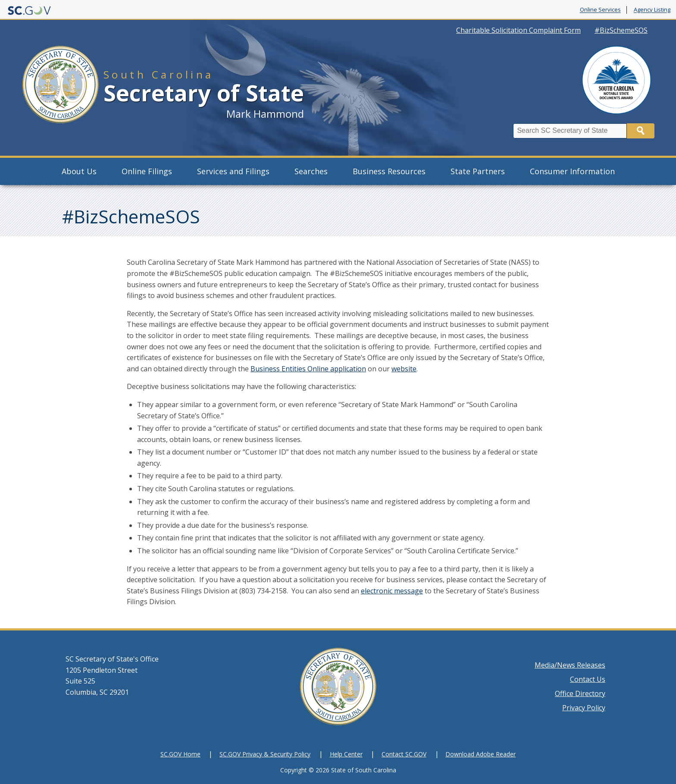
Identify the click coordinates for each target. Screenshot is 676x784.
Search (641, 131)
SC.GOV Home (180, 754)
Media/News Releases (570, 665)
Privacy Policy (584, 708)
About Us (79, 171)
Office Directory (580, 693)
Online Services (600, 10)
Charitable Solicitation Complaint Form (518, 30)
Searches (311, 171)
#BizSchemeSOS (621, 30)
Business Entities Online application (308, 369)
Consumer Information (572, 171)
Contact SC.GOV (404, 754)
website (404, 369)
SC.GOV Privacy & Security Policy (265, 754)
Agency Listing (652, 10)
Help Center (346, 754)
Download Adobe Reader (480, 754)
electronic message (392, 591)
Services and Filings (233, 171)
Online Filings (147, 171)
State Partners (478, 171)
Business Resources (389, 171)
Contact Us (588, 679)
